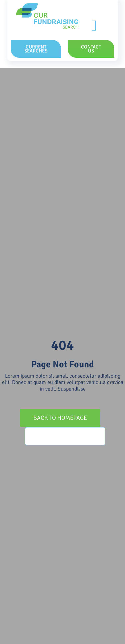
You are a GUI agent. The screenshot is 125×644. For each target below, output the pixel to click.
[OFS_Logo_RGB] (47, 6)
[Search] (34, 436)
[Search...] (65, 436)
